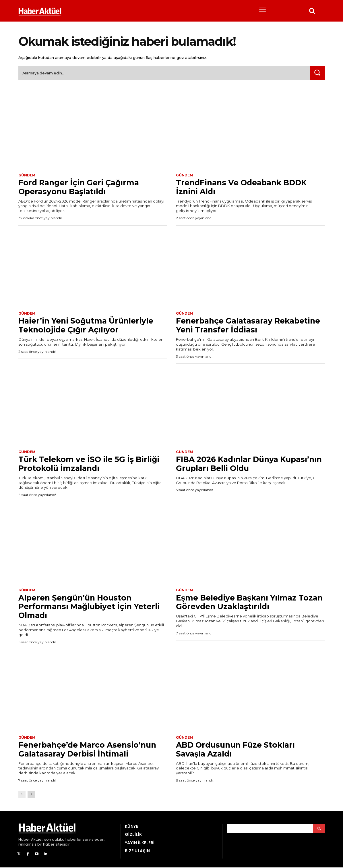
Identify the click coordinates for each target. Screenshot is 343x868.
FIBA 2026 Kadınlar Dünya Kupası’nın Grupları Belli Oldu (237, 464)
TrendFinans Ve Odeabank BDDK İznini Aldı (245, 187)
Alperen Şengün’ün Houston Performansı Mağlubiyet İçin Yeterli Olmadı (92, 607)
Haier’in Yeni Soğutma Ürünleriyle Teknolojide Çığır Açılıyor (89, 326)
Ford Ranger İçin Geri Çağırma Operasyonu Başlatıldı (82, 187)
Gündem (27, 175)
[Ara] (317, 73)
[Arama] (319, 829)
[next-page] (31, 795)
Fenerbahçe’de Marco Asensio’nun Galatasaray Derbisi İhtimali (90, 750)
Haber (24, 840)
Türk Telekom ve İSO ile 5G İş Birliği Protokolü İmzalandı (92, 464)
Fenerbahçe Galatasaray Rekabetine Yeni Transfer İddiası (244, 326)
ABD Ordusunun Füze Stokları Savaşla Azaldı (239, 750)
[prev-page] (22, 795)
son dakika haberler (63, 840)
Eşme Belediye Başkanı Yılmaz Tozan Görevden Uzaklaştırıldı (239, 602)
